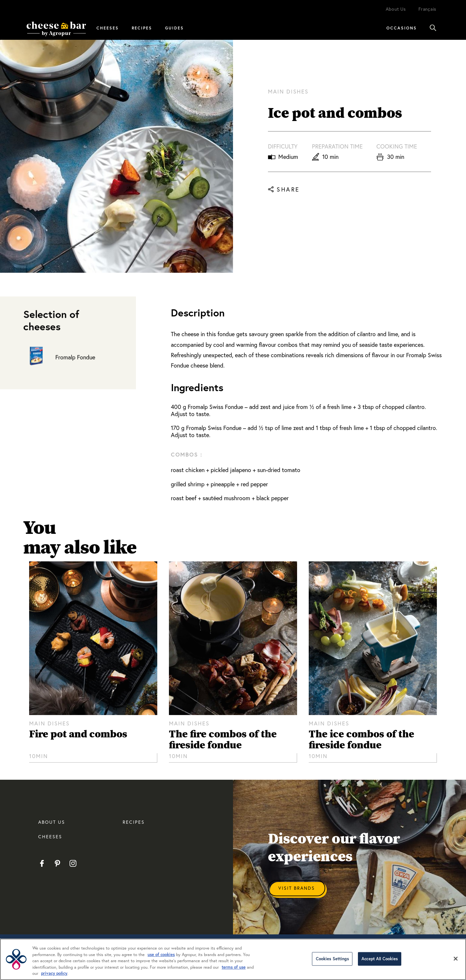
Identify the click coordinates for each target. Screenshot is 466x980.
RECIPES (134, 822)
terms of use (234, 967)
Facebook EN (42, 863)
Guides (174, 28)
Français (427, 9)
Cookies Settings (332, 959)
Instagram (73, 863)
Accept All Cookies (380, 959)
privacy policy (54, 973)
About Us (396, 9)
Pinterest (57, 863)
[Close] (456, 959)
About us (52, 822)
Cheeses (108, 28)
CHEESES (50, 837)
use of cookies (161, 955)
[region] (233, 959)
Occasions (402, 28)
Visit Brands (297, 888)
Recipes (142, 28)
